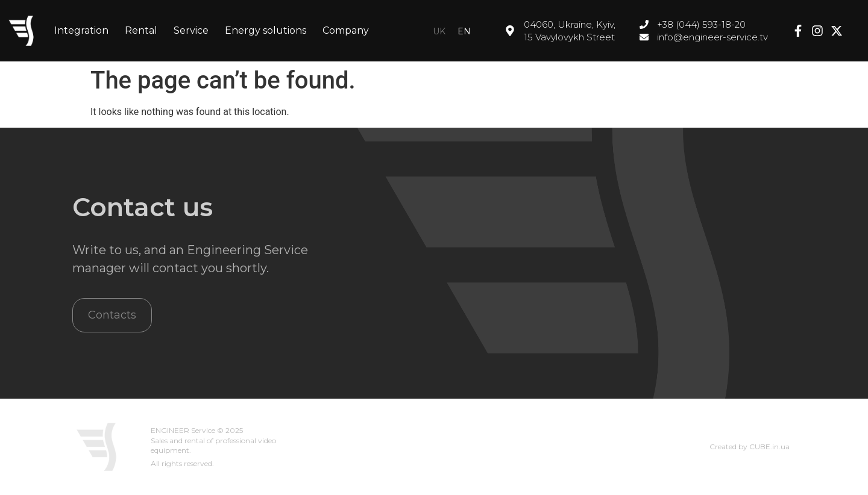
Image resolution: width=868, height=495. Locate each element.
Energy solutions (266, 30)
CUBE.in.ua (769, 447)
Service (191, 30)
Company (346, 30)
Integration (81, 30)
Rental (141, 30)
